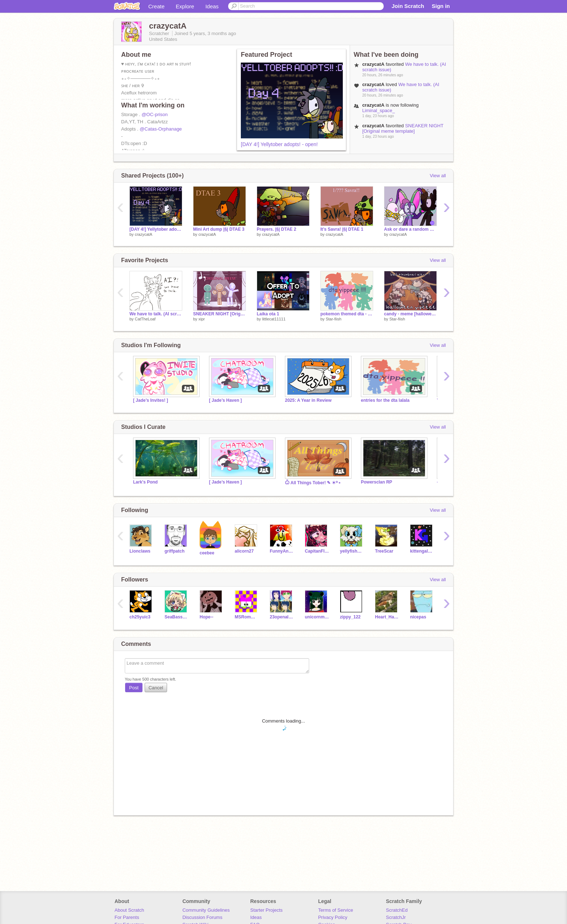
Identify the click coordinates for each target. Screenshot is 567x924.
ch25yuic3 (140, 617)
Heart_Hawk (387, 617)
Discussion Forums (202, 917)
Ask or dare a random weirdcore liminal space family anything (410, 229)
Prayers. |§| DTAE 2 (276, 229)
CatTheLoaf (145, 319)
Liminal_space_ (379, 110)
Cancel (156, 688)
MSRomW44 (247, 617)
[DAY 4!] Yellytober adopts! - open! (279, 144)
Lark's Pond (145, 482)
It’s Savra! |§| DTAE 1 (342, 229)
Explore (185, 6)
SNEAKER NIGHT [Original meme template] (403, 128)
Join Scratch (408, 6)
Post (134, 688)
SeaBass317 (177, 617)
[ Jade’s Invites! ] (151, 400)
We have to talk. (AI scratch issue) (156, 314)
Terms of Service (336, 910)
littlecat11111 (274, 319)
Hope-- (206, 617)
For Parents (127, 917)
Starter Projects (267, 910)
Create (156, 6)
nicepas (418, 617)
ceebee (207, 553)
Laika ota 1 (268, 314)
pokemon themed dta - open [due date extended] (347, 314)
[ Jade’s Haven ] (225, 400)
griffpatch (174, 551)
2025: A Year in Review (308, 400)
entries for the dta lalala (385, 400)
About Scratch (129, 910)
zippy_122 (350, 617)
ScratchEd (397, 910)
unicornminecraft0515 (317, 617)
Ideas (212, 6)
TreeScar (384, 551)
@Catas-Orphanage (161, 129)
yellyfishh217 (352, 551)
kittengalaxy (422, 551)
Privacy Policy (333, 917)
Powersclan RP (377, 482)
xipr (202, 319)
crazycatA (144, 234)
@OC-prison (154, 114)
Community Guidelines (206, 910)
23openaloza (282, 617)
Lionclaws (140, 551)
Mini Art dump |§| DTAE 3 (219, 229)
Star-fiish (334, 319)
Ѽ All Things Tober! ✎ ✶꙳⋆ (313, 483)
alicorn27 (244, 551)
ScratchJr (396, 917)
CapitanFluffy (317, 551)
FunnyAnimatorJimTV (282, 551)
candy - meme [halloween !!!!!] (410, 314)
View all (438, 176)
